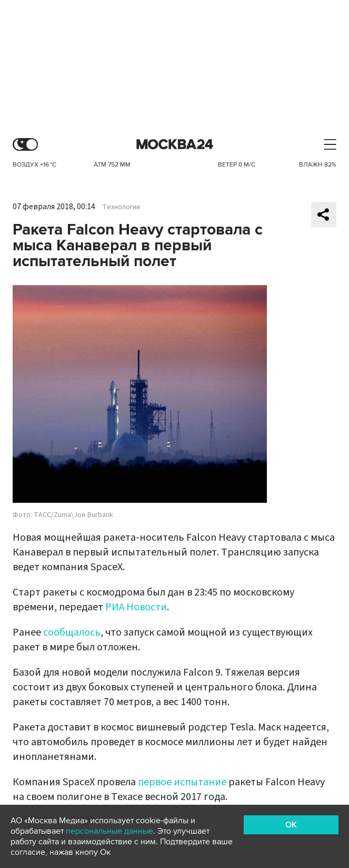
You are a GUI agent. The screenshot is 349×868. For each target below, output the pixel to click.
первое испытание (182, 782)
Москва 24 (175, 145)
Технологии (121, 207)
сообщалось (72, 632)
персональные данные (109, 831)
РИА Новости (136, 607)
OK (291, 825)
